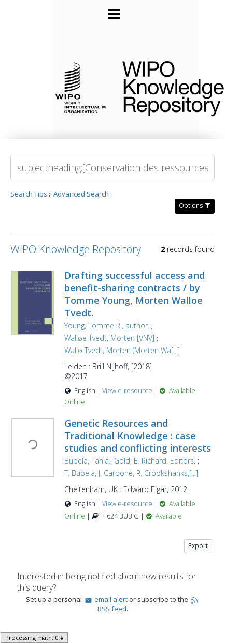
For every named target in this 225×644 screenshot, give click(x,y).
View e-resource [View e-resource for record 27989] (128, 391)
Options (195, 206)
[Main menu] (112, 10)
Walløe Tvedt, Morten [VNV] (109, 338)
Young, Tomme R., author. (107, 325)
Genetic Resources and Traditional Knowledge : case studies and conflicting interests (138, 436)
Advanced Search (81, 194)
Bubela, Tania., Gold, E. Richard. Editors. (130, 461)
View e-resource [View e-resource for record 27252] (128, 504)
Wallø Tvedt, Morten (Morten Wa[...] (122, 350)
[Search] (112, 167)
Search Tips (29, 194)
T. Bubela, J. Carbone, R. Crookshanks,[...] (131, 473)
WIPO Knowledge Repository (165, 87)
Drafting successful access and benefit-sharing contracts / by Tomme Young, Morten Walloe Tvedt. (135, 294)
